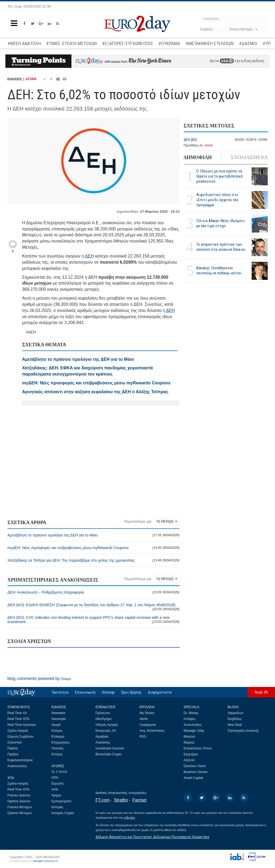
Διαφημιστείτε (160, 692)
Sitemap (108, 692)
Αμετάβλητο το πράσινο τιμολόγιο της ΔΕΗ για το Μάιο (94, 535)
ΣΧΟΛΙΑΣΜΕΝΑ (249, 157)
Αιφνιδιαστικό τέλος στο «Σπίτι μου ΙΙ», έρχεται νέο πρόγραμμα (217, 200)
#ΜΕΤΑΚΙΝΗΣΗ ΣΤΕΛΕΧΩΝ (210, 43)
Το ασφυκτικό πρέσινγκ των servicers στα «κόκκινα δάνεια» (221, 247)
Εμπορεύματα (61, 801)
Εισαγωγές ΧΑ (106, 731)
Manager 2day (194, 731)
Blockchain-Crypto (109, 754)
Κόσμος (57, 731)
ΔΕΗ (90, 256)
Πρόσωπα (103, 713)
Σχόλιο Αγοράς (18, 731)
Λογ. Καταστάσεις (152, 731)
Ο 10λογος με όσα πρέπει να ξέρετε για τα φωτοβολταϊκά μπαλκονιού (219, 176)
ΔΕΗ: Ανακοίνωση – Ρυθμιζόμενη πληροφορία (94, 592)
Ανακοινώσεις (17, 766)
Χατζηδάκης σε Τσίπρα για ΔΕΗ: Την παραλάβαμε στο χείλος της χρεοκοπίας (94, 560)
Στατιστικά (15, 742)
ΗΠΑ (55, 778)
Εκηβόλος (235, 719)
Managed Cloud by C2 (45, 861)
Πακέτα (13, 748)
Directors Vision (195, 766)
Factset (139, 800)
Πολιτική (57, 748)
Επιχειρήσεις (61, 742)
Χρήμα (56, 795)
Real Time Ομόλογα (22, 725)
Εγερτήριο (191, 754)
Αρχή (259, 692)
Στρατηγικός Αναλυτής (243, 731)
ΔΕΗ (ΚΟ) (190, 140)
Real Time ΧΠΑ (19, 719)
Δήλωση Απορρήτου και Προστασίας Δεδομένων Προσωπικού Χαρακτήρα (152, 837)
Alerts (209, 145)
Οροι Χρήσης (131, 692)
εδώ (227, 61)
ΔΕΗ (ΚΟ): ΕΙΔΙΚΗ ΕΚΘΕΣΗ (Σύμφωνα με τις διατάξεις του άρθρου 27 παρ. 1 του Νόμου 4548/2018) (94, 607)
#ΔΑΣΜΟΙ (248, 43)
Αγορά (56, 725)
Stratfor (121, 800)
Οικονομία (59, 719)
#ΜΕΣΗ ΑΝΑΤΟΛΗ (24, 43)
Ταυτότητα (60, 692)
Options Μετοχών (20, 813)
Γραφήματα (148, 725)
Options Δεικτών (19, 801)
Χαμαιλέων (236, 713)
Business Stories (196, 772)
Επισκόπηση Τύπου (198, 748)
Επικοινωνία (85, 692)
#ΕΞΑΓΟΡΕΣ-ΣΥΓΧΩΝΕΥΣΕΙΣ (128, 43)
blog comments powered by (39, 678)
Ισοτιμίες (58, 807)
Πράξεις (13, 754)
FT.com (103, 800)
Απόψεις (190, 719)
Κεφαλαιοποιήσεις (20, 760)
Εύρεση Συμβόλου (21, 737)
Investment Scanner (110, 748)
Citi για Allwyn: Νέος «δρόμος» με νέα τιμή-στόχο (221, 223)
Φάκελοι (189, 737)
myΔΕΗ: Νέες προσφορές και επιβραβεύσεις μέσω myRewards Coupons (94, 548)
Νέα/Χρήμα (104, 719)
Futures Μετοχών (20, 807)
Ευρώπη (58, 784)
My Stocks (147, 713)
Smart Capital (193, 778)
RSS (143, 737)
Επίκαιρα (58, 737)
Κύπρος (57, 754)
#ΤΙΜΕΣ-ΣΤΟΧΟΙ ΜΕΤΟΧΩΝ (71, 43)
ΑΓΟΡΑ (31, 79)
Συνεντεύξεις (193, 725)
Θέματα (189, 742)
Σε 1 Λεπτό (59, 772)
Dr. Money (191, 713)
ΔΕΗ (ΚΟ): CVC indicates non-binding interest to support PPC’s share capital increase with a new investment (94, 620)
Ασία (55, 789)
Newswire (59, 713)
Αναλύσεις (103, 742)
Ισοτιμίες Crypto (63, 813)
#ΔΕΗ (31, 332)
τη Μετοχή (167, 521)
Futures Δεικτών (19, 795)
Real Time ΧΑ (17, 713)
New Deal (235, 725)
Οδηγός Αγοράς (107, 725)
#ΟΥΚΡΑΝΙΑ (169, 43)
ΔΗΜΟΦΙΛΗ (198, 157)
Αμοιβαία (102, 737)
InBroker (130, 818)
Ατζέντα (189, 760)
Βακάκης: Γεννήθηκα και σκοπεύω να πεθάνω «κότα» (219, 271)
